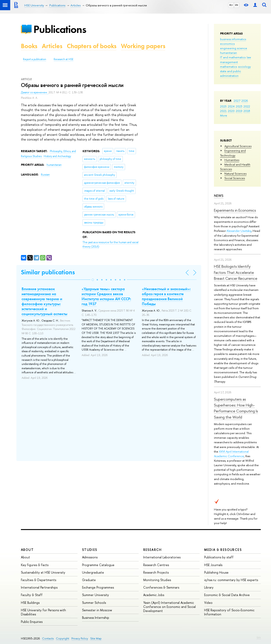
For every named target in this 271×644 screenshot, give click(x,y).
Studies (90, 550)
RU (231, 5)
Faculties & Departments (39, 580)
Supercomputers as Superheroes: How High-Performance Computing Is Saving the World (236, 408)
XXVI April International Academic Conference (231, 454)
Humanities (232, 160)
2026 (245, 101)
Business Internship (96, 618)
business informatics (233, 39)
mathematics (228, 67)
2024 (231, 106)
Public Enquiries (32, 622)
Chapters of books (92, 46)
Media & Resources (223, 550)
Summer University (95, 595)
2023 (239, 106)
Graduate (89, 580)
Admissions (90, 557)
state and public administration (231, 73)
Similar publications (48, 272)
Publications (60, 29)
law (249, 57)
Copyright (63, 638)
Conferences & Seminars (161, 587)
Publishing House (216, 572)
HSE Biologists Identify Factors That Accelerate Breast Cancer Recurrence (236, 272)
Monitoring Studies (157, 580)
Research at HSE (64, 59)
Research (153, 550)
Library (209, 587)
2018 (247, 111)
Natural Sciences (235, 173)
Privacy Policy (80, 638)
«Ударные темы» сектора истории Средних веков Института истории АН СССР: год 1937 (106, 296)
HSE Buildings (30, 603)
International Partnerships (39, 587)
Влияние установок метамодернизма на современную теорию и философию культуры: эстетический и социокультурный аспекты (44, 301)
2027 (237, 101)
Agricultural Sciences (238, 146)
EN (237, 5)
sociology (244, 67)
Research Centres (156, 565)
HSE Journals (213, 565)
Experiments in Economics (235, 210)
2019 (239, 111)
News (219, 196)
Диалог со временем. (35, 92)
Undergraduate (93, 572)
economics (227, 44)
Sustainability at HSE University (43, 572)
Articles (52, 46)
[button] (93, 280)
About (27, 550)
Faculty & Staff (32, 595)
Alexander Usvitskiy (239, 231)
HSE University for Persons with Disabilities (43, 612)
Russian (45, 175)
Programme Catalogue (98, 565)
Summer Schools (94, 603)
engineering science (234, 48)
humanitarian (228, 53)
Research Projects (156, 572)
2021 (223, 111)
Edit (259, 637)
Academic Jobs (154, 595)
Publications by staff (219, 557)
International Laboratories (162, 557)
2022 (247, 106)
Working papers (143, 46)
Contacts (48, 638)
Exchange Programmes (98, 587)
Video (208, 603)
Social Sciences (235, 178)
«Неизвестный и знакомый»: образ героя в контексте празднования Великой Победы (166, 296)
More (224, 115)
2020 (231, 111)
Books (29, 46)
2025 (223, 106)
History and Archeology (57, 156)
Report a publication (35, 59)
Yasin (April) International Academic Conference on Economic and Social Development (169, 607)
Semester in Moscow (97, 610)
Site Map (96, 638)
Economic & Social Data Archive (227, 595)
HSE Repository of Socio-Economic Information (229, 612)
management (229, 62)
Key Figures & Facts (35, 565)
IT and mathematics (233, 57)
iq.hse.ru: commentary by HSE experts (231, 580)
